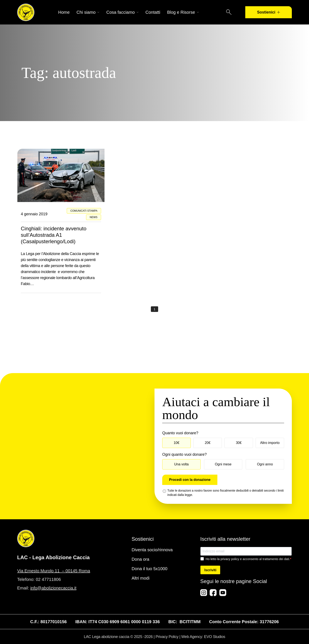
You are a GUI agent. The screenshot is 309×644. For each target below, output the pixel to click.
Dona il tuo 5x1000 (149, 569)
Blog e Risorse (183, 12)
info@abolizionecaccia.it (53, 588)
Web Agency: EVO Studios (203, 637)
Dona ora (140, 559)
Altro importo (270, 443)
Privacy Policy (167, 637)
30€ (239, 443)
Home (64, 12)
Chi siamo (88, 12)
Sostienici (269, 12)
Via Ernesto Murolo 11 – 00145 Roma (54, 571)
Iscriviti (210, 570)
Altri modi (140, 578)
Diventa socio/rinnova (152, 550)
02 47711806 (48, 579)
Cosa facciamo (122, 12)
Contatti (153, 12)
